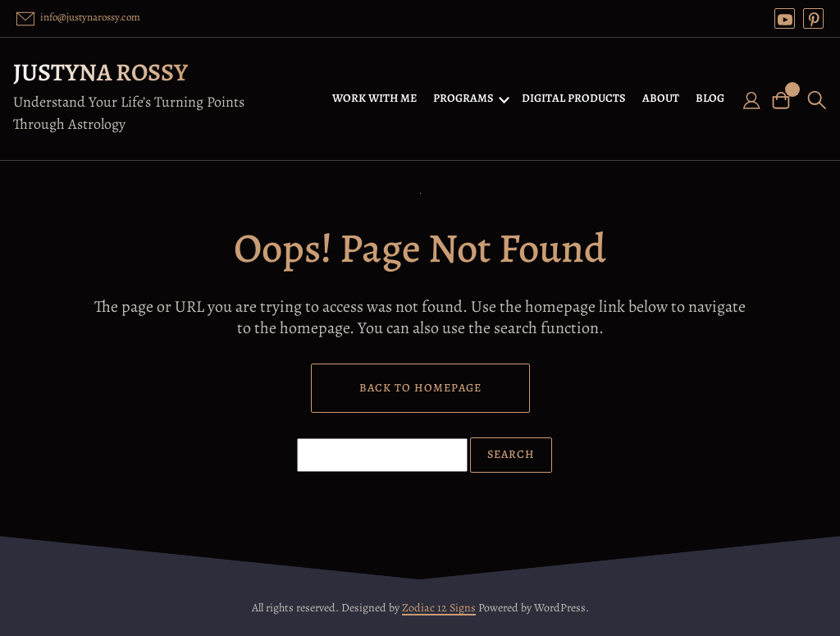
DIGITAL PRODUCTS (574, 98)
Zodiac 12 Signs (439, 608)
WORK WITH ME (374, 98)
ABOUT (661, 98)
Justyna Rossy (100, 72)
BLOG (710, 98)
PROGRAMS (463, 98)
